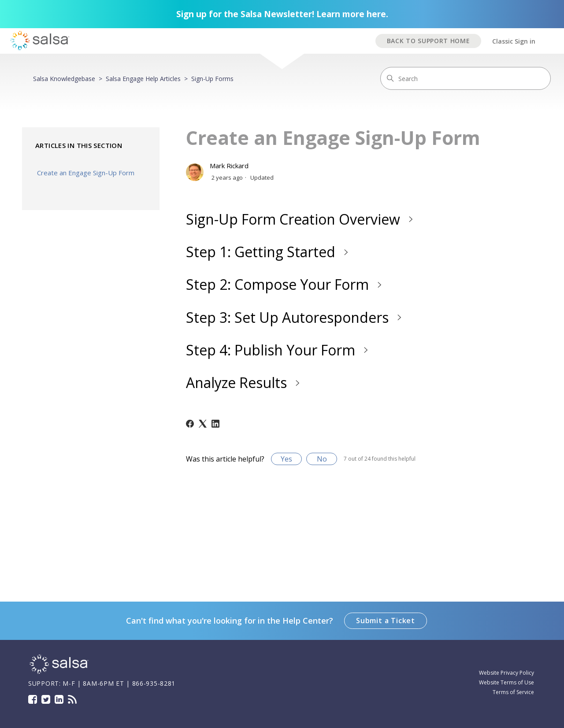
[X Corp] (203, 424)
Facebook (33, 699)
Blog (72, 699)
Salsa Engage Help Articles (143, 79)
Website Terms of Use (506, 682)
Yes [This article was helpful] (286, 459)
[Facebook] (190, 424)
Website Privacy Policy (506, 673)
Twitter (46, 699)
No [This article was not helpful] (322, 459)
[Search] (466, 78)
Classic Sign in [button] (514, 41)
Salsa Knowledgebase (64, 79)
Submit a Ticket (386, 621)
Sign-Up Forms (212, 79)
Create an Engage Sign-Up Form (86, 173)
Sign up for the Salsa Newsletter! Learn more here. (282, 14)
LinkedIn (59, 699)
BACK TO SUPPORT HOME (429, 41)
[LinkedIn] (215, 424)
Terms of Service (513, 692)
